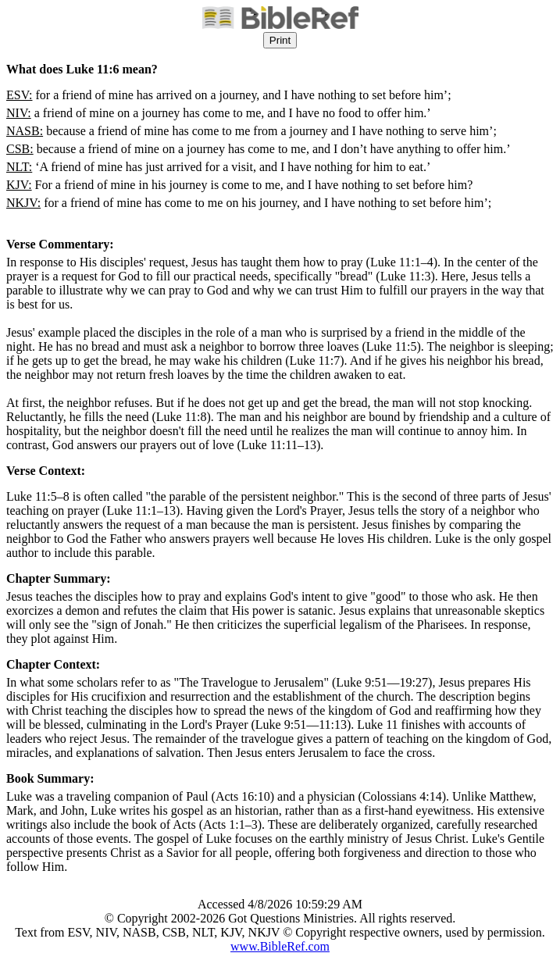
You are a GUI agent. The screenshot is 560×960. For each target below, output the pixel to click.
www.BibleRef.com (280, 946)
